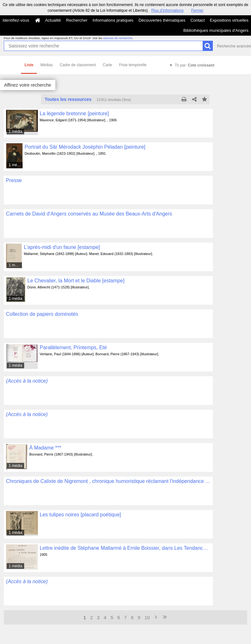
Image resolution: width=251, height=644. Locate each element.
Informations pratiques (113, 20)
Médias (47, 65)
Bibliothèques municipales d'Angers (216, 30)
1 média (15, 131)
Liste (29, 65)
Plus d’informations (167, 11)
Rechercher (77, 20)
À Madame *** (45, 448)
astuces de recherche (118, 38)
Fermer (197, 11)
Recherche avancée (234, 46)
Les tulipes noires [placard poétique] (80, 515)
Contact (198, 20)
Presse (14, 180)
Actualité (53, 20)
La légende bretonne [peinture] (74, 113)
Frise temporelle (133, 65)
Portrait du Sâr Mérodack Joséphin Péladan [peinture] (85, 147)
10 (147, 617)
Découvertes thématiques (162, 20)
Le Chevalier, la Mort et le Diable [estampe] (76, 281)
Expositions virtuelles (229, 20)
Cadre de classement (78, 65)
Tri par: (194, 65)
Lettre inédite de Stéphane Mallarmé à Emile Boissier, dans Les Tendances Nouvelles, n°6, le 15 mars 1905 (125, 548)
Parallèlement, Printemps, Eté (73, 347)
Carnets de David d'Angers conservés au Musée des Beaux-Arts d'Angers (89, 214)
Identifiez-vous (16, 20)
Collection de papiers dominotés (42, 314)
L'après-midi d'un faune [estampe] (62, 247)
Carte (107, 65)
